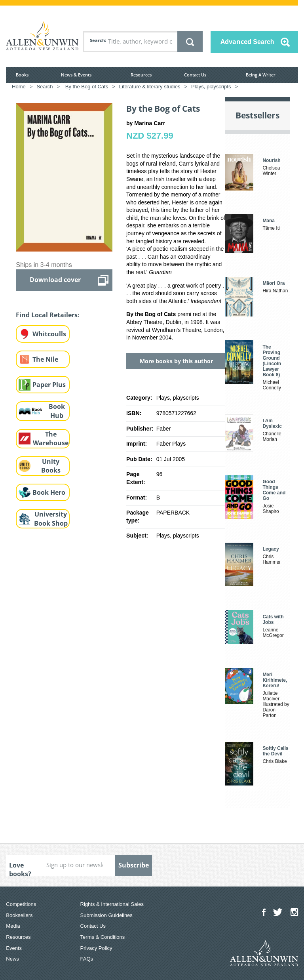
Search (97, 40)
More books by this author (176, 361)
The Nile (45, 359)
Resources (141, 75)
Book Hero (49, 492)
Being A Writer (261, 75)
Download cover (55, 280)
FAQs (87, 959)
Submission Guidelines (106, 915)
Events (14, 948)
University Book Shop (51, 519)
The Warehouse (51, 439)
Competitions (21, 904)
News (12, 959)
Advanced (247, 42)
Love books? (20, 868)
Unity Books (51, 466)
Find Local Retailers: (48, 315)
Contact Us (195, 75)
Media (13, 926)
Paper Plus (49, 385)
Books (22, 75)
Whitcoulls (49, 334)
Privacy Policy (96, 948)
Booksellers (19, 915)
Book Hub (57, 411)
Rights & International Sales (112, 904)
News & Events (76, 75)
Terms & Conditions (103, 937)
